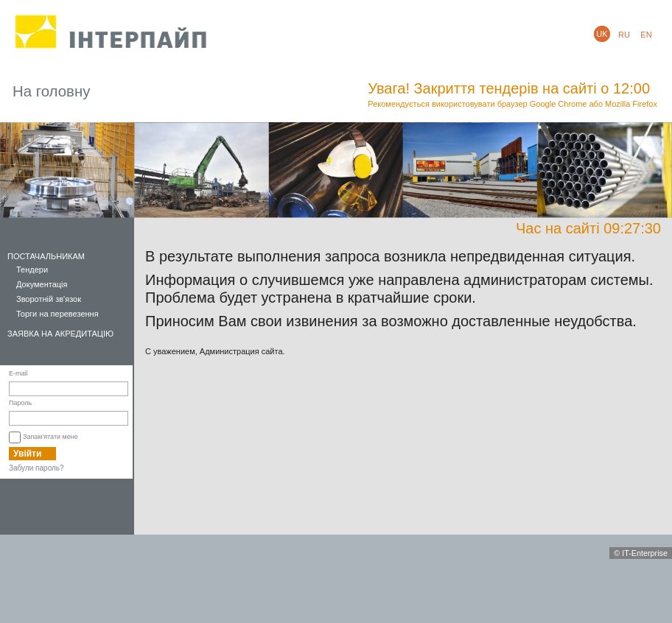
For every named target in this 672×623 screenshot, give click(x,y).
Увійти (27, 454)
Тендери (32, 270)
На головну (51, 91)
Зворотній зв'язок (49, 299)
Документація (42, 284)
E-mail (18, 373)
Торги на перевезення (57, 314)
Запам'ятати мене (50, 437)
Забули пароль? (36, 468)
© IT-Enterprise (641, 553)
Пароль (20, 403)
